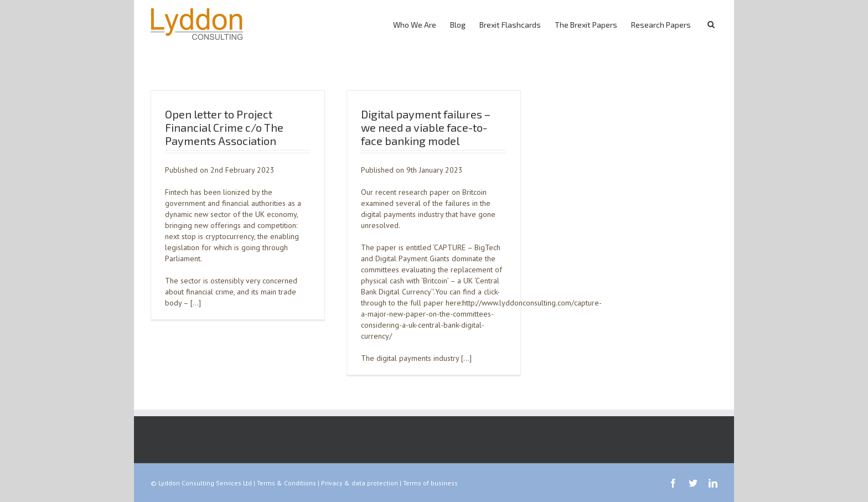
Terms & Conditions (286, 483)
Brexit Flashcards (510, 25)
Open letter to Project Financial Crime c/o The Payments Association (224, 127)
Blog (458, 25)
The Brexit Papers (586, 25)
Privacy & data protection (360, 483)
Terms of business (430, 483)
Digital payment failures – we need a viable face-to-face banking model (426, 127)
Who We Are (415, 25)
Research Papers (661, 25)
